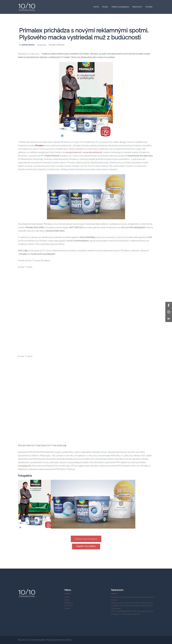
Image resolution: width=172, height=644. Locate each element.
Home (96, 7)
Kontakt (149, 7)
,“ (93, 152)
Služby (105, 7)
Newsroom (137, 7)
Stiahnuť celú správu (86, 546)
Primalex (60, 45)
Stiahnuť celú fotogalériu (86, 539)
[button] (169, 319)
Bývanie (52, 45)
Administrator (28, 45)
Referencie (69, 603)
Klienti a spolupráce (120, 7)
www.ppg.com (25, 466)
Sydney (68, 640)
